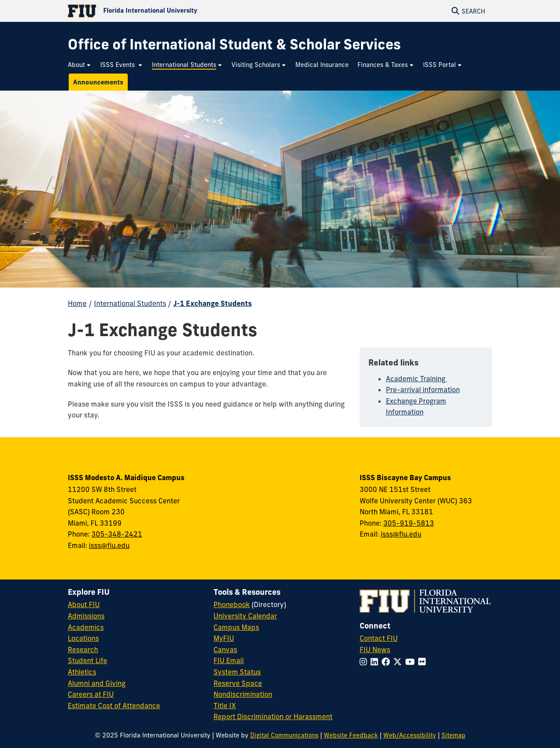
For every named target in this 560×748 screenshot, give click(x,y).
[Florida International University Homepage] (174, 11)
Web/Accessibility (410, 735)
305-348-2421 (117, 534)
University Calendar (245, 616)
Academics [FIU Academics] (86, 627)
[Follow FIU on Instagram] (365, 662)
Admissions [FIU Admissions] (86, 616)
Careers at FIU (91, 694)
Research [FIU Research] (83, 650)
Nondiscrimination (243, 694)
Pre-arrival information (423, 390)
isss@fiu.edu (109, 545)
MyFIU (224, 638)
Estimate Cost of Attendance (114, 706)
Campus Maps (236, 627)
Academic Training (416, 379)
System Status (237, 672)
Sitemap (453, 735)
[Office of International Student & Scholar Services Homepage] (234, 44)
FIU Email (229, 660)
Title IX (225, 706)
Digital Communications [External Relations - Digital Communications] (284, 735)
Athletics (82, 672)
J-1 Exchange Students (213, 303)
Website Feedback (351, 735)
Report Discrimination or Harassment (273, 716)
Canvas (225, 650)
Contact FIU (379, 638)
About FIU (84, 604)
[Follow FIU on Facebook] (387, 662)
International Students (130, 303)
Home (77, 303)
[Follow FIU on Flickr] (424, 662)
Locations (83, 638)
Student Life (87, 660)
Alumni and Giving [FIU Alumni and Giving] (97, 683)
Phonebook (232, 604)
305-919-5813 (409, 523)
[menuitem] (80, 65)
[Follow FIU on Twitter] (399, 662)
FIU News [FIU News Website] (375, 650)
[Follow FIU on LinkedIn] (376, 662)
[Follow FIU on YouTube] (412, 662)
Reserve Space (238, 683)
